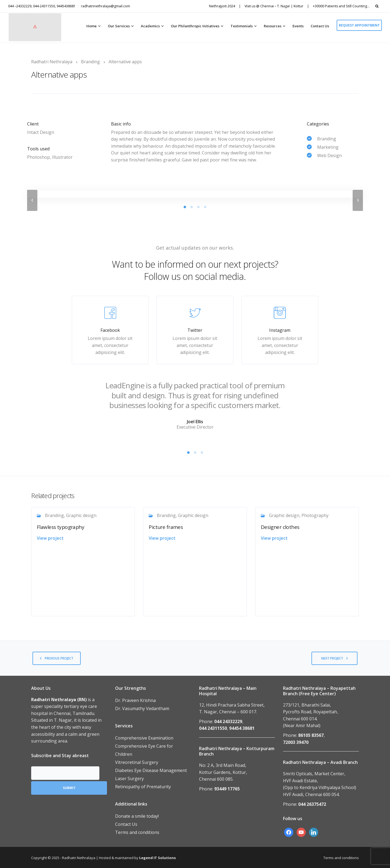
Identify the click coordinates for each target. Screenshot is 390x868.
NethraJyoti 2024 (222, 6)
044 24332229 (228, 721)
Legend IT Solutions (157, 858)
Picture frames (166, 527)
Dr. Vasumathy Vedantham (142, 708)
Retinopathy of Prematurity (143, 787)
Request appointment (359, 25)
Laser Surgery (129, 778)
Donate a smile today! (137, 816)
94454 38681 (242, 728)
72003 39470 (296, 742)
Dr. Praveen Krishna (135, 700)
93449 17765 (227, 789)
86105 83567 (311, 735)
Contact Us (320, 26)
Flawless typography (61, 527)
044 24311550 (213, 728)
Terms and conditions (137, 832)
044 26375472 (312, 804)
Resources (273, 26)
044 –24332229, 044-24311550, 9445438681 (42, 6)
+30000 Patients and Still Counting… (341, 6)
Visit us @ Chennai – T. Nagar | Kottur (274, 6)
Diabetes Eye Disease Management (151, 770)
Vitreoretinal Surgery (137, 762)
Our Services (119, 26)
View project (50, 538)
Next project (332, 658)
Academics (150, 26)
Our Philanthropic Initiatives (195, 26)
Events (298, 26)
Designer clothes (280, 527)
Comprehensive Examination (144, 738)
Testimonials (242, 26)
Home (92, 26)
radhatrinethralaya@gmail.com (105, 6)
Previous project (59, 658)
